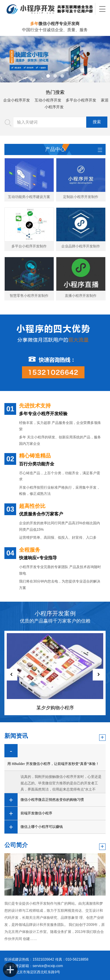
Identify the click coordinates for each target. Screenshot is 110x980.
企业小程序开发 (17, 100)
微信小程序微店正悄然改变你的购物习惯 (52, 800)
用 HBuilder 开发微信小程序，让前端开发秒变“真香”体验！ (53, 764)
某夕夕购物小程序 (55, 708)
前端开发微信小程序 (36, 813)
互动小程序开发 (48, 100)
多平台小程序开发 (81, 100)
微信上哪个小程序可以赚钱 (42, 827)
